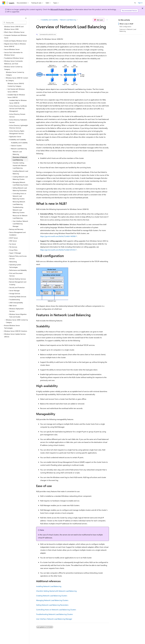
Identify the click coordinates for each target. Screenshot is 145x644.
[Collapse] (26, 18)
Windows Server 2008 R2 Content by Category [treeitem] (16, 85)
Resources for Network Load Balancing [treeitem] (20, 217)
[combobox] (14, 23)
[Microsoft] (4, 3)
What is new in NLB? (126, 24)
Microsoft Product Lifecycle (61, 9)
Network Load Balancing (68, 20)
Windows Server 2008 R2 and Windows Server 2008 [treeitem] (14, 28)
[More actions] (107, 20)
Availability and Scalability (50, 20)
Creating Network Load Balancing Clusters (52, 596)
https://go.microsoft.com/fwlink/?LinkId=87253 (58, 250)
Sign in (140, 3)
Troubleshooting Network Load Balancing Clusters (55, 614)
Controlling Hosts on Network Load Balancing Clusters (56, 610)
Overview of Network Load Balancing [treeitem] (20, 159)
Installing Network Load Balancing (49, 586)
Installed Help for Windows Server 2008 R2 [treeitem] (18, 102)
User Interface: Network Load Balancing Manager (54, 619)
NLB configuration (125, 27)
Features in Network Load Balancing (128, 30)
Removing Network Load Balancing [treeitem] (19, 203)
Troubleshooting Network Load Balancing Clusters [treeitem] (19, 210)
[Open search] (135, 3)
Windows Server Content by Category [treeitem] (15, 74)
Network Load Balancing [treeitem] (17, 153)
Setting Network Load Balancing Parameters (52, 605)
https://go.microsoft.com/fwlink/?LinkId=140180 (58, 236)
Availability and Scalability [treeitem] (19, 143)
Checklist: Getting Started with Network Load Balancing (56, 591)
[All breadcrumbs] (38, 20)
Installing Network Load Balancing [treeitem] (20, 172)
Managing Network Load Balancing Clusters (52, 600)
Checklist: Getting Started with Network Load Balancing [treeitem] (20, 165)
